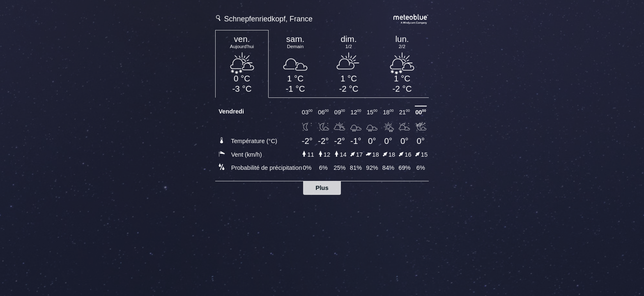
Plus (322, 188)
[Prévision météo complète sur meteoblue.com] (411, 18)
